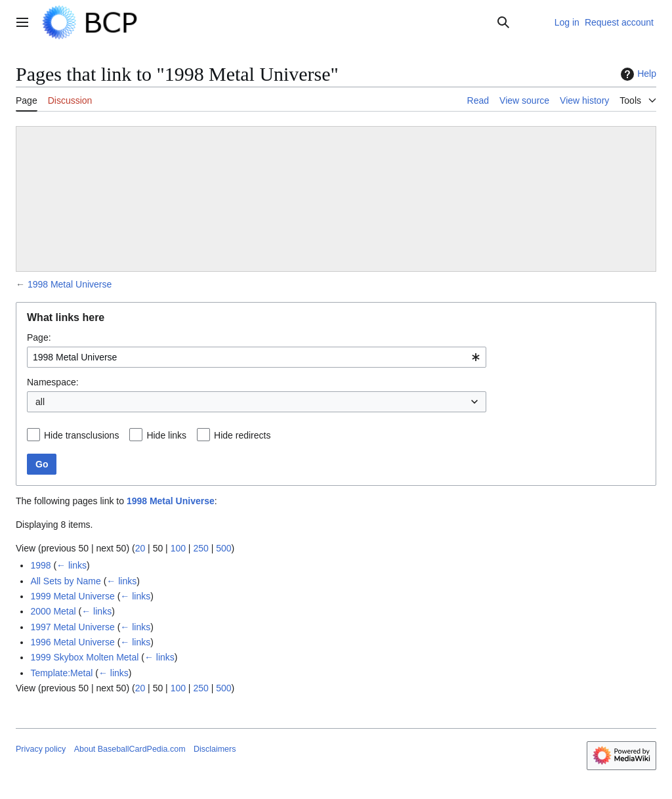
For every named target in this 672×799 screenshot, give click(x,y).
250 (200, 548)
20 (140, 548)
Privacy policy (41, 749)
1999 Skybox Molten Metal (84, 657)
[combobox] (257, 357)
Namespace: (53, 382)
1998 (40, 565)
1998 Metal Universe (70, 284)
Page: (39, 337)
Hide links (166, 435)
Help (637, 74)
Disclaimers (215, 749)
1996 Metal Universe (72, 642)
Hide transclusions (81, 435)
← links (72, 565)
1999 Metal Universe (72, 596)
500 (223, 548)
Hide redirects (242, 435)
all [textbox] (40, 402)
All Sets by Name (65, 581)
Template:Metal (61, 673)
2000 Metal (53, 611)
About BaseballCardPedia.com (130, 749)
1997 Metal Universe (72, 627)
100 (178, 548)
